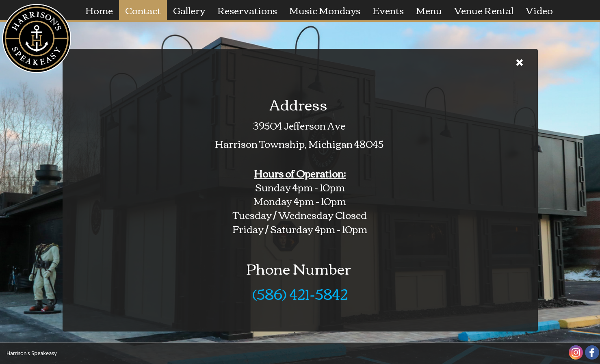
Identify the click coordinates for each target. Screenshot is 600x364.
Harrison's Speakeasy (32, 353)
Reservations (247, 10)
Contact (143, 10)
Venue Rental (484, 10)
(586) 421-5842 (300, 293)
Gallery (189, 10)
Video (539, 10)
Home (99, 10)
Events (388, 10)
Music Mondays (325, 10)
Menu (429, 10)
